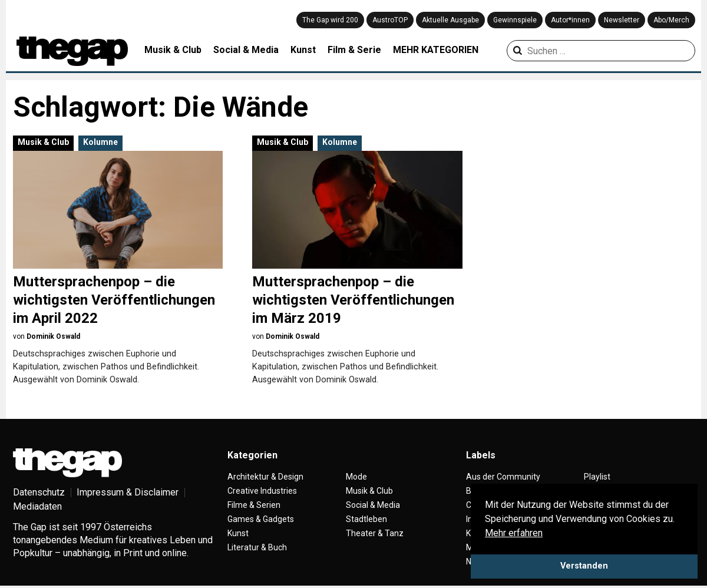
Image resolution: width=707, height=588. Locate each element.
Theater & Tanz (375, 533)
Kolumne (100, 142)
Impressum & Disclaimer (128, 492)
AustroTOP (390, 20)
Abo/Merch (671, 20)
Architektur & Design (265, 477)
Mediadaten (37, 506)
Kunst (303, 50)
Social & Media (246, 50)
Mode (356, 477)
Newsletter (622, 20)
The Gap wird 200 (330, 20)
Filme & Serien (254, 505)
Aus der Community (503, 477)
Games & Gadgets (261, 519)
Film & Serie (354, 50)
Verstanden (584, 566)
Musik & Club (173, 50)
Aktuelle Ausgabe (450, 20)
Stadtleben (366, 519)
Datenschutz (39, 492)
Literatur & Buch (257, 547)
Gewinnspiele (515, 20)
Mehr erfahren (514, 533)
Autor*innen (570, 20)
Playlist (597, 477)
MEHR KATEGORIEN (436, 50)
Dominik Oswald (53, 336)
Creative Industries (262, 491)
